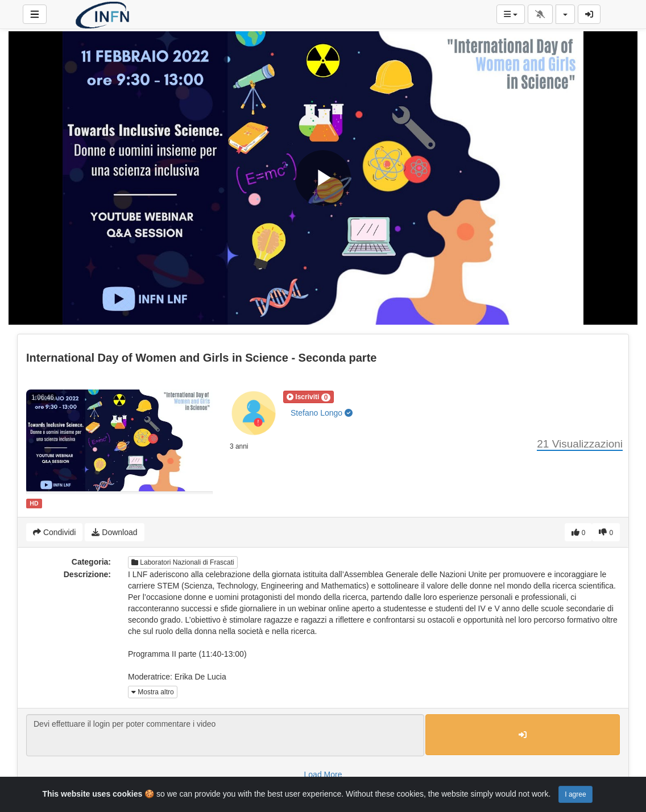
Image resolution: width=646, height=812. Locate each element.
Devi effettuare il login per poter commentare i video (225, 735)
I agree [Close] (575, 794)
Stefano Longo (322, 413)
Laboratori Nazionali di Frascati (183, 562)
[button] (308, 397)
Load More (323, 774)
